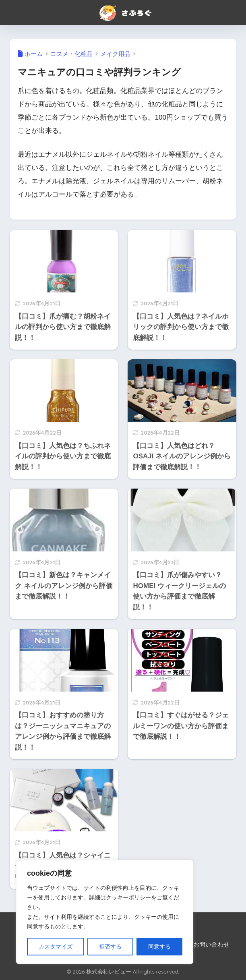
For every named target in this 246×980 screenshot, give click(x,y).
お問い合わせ (211, 945)
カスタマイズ (56, 947)
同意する (159, 947)
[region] (105, 912)
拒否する (110, 947)
